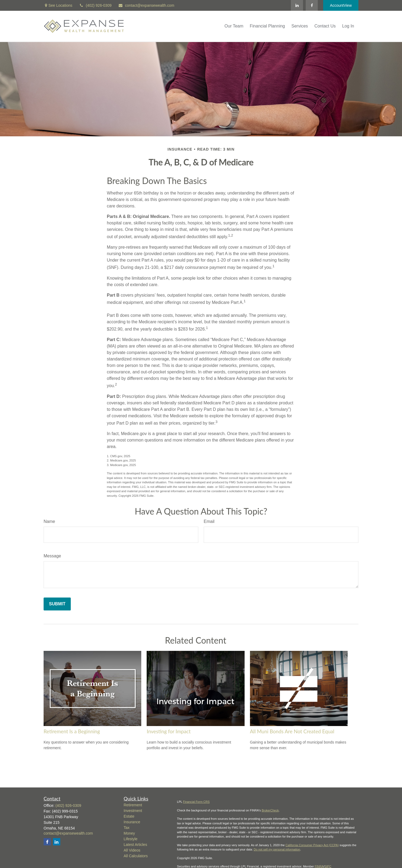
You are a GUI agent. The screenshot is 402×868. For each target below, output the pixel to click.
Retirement (133, 805)
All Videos (132, 850)
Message (52, 556)
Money (129, 833)
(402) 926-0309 (95, 5)
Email (209, 521)
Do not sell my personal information (277, 849)
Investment (133, 811)
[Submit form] (57, 604)
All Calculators (136, 856)
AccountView (341, 5)
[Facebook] (312, 5)
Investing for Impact (169, 731)
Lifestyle (131, 839)
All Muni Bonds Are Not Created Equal (292, 731)
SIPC (328, 866)
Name (49, 521)
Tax (127, 828)
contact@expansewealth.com (146, 5)
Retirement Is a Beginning (72, 731)
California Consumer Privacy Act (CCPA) (312, 845)
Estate (129, 816)
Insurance (132, 822)
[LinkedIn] (297, 5)
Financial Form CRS (196, 802)
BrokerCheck (270, 810)
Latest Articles (135, 845)
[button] (234, 26)
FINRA (319, 866)
